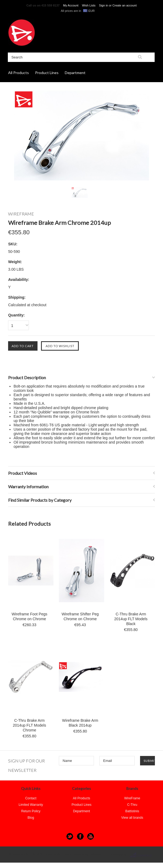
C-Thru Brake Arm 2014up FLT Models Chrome (30, 725)
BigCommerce (142, 855)
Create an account (124, 5)
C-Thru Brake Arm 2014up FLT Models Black (131, 619)
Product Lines (47, 73)
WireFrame (132, 798)
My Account (71, 5)
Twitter (70, 836)
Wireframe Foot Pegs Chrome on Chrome (29, 616)
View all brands (132, 818)
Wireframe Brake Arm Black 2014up (80, 723)
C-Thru (132, 805)
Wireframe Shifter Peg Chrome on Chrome (80, 616)
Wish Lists (89, 5)
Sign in (104, 5)
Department (75, 73)
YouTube (91, 836)
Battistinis (132, 811)
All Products (18, 73)
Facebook (80, 836)
